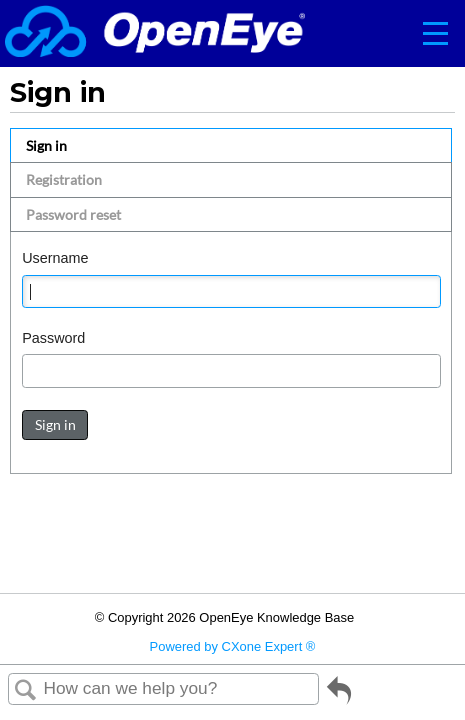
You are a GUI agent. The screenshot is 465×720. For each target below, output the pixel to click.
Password (53, 338)
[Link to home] (155, 33)
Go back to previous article (339, 697)
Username (55, 258)
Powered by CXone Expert (233, 646)
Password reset (73, 214)
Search (26, 690)
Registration (64, 179)
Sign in (46, 145)
